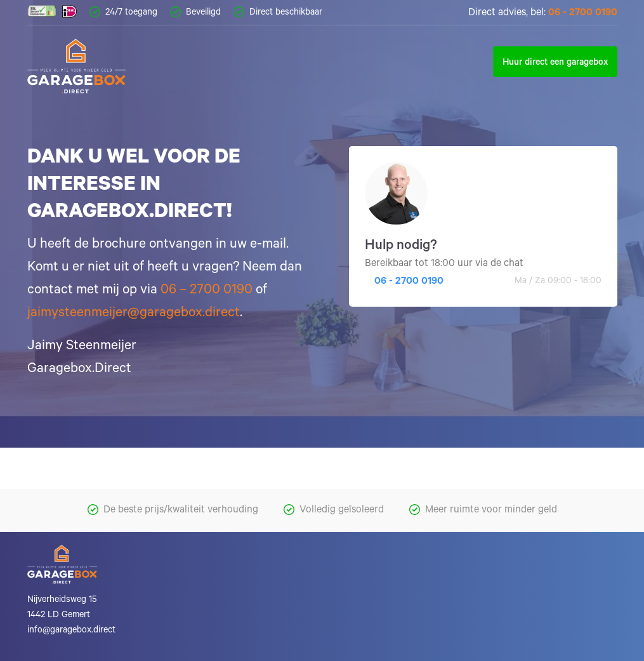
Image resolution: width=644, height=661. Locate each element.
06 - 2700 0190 (583, 13)
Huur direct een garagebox (555, 63)
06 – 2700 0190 (207, 291)
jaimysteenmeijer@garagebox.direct (134, 314)
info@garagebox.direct (71, 631)
